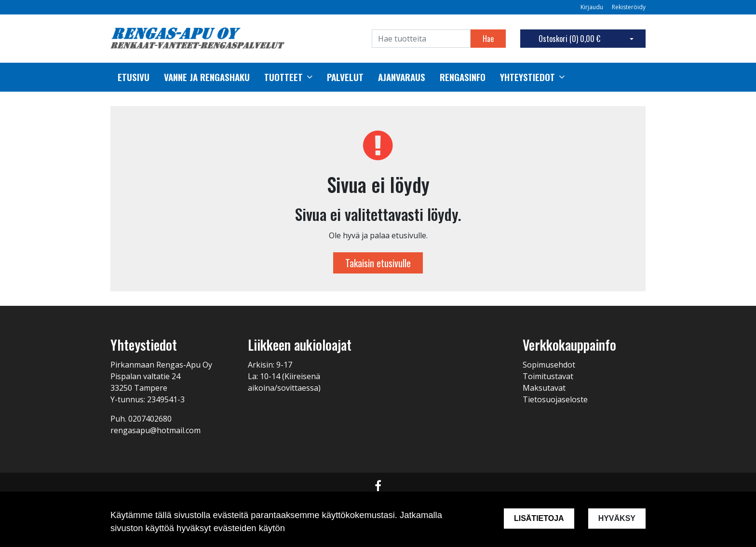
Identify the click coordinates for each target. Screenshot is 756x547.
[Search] (421, 39)
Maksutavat (544, 388)
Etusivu (134, 77)
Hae (488, 39)
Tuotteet (283, 77)
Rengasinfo (463, 77)
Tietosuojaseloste (555, 399)
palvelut (345, 77)
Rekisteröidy (629, 7)
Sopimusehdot (549, 365)
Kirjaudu (593, 7)
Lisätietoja (539, 518)
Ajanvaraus (402, 77)
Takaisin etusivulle (378, 263)
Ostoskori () (569, 39)
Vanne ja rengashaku (207, 77)
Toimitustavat (548, 376)
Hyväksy (617, 518)
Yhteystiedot (527, 77)
